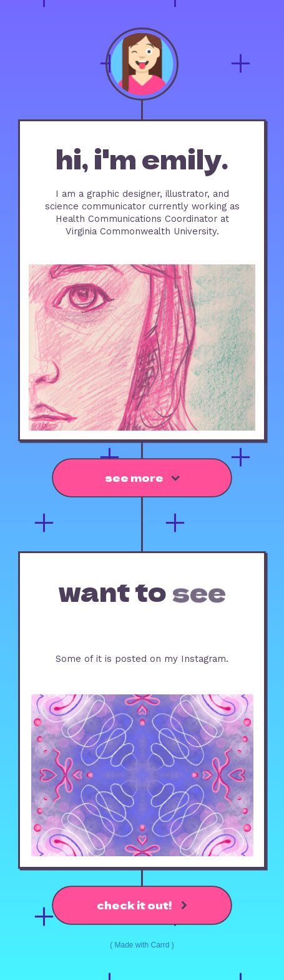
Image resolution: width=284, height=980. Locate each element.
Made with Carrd (142, 945)
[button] (142, 478)
